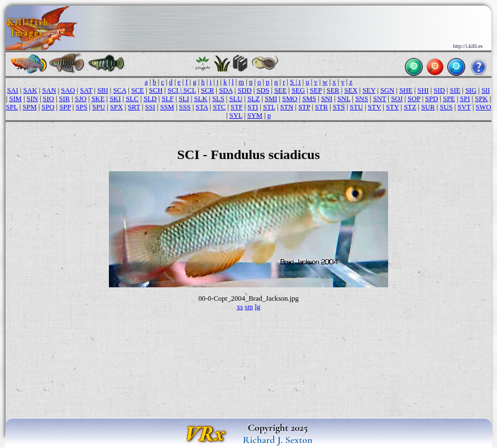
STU (356, 107)
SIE (455, 90)
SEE (280, 90)
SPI (465, 99)
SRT (134, 107)
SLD (150, 99)
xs (240, 307)
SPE (449, 99)
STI (253, 107)
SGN (387, 90)
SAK (30, 90)
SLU (236, 99)
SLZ (254, 99)
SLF (168, 99)
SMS (309, 99)
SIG (471, 90)
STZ (410, 107)
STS (339, 107)
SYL (236, 115)
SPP (65, 107)
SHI (423, 90)
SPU (99, 107)
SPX (116, 107)
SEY (369, 90)
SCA (120, 90)
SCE (138, 90)
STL (269, 107)
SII (486, 90)
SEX (351, 90)
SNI (327, 99)
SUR (428, 107)
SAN (49, 90)
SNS (362, 99)
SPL (12, 107)
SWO (484, 107)
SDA (226, 90)
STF (237, 107)
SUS (446, 107)
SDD (244, 90)
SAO (68, 90)
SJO (81, 99)
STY (392, 107)
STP (304, 107)
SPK (482, 99)
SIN (32, 99)
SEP (316, 90)
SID (439, 90)
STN (287, 107)
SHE (406, 90)
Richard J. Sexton (278, 440)
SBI (103, 90)
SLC (132, 99)
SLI (184, 99)
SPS (82, 107)
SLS (218, 99)
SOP (414, 99)
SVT (464, 107)
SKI (115, 99)
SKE (98, 99)
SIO (49, 99)
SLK (201, 99)
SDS (263, 90)
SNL (344, 99)
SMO (290, 99)
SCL (190, 90)
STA (202, 107)
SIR (65, 99)
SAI (13, 90)
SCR (208, 90)
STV (374, 107)
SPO (48, 107)
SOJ (397, 99)
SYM (255, 115)
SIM (15, 99)
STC (219, 107)
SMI (271, 99)
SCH (156, 90)
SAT (86, 90)
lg (257, 307)
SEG (298, 90)
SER (333, 90)
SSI (150, 107)
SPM (29, 107)
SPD (431, 99)
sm (249, 307)
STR (321, 107)
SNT (379, 99)
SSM (167, 107)
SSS (185, 107)
